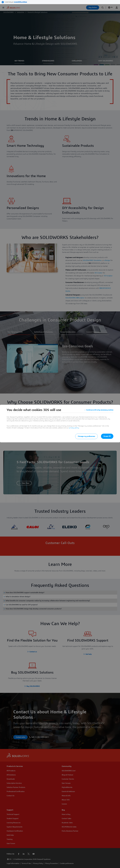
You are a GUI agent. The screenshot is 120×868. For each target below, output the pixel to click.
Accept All (107, 436)
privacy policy (74, 428)
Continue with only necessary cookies (100, 410)
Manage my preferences (86, 436)
